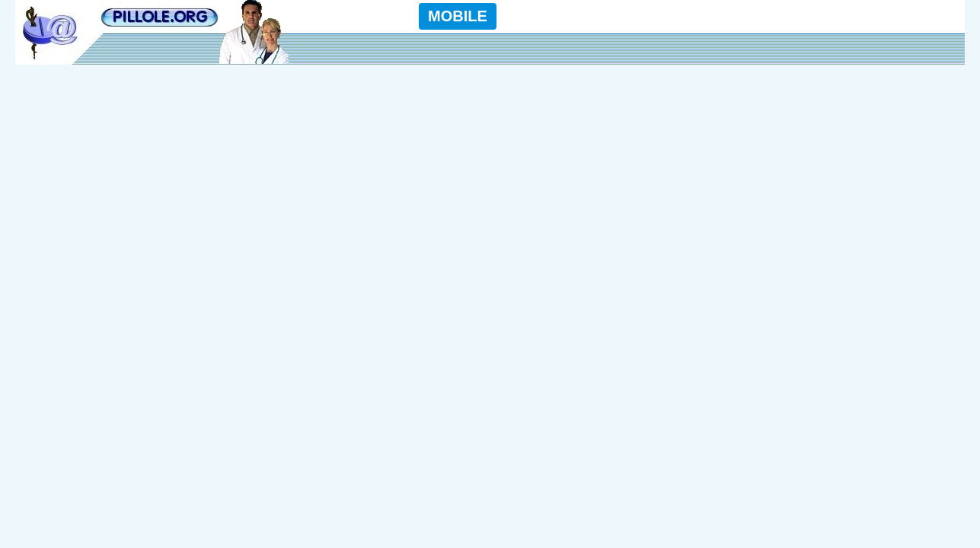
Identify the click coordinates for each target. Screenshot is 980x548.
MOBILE (458, 16)
